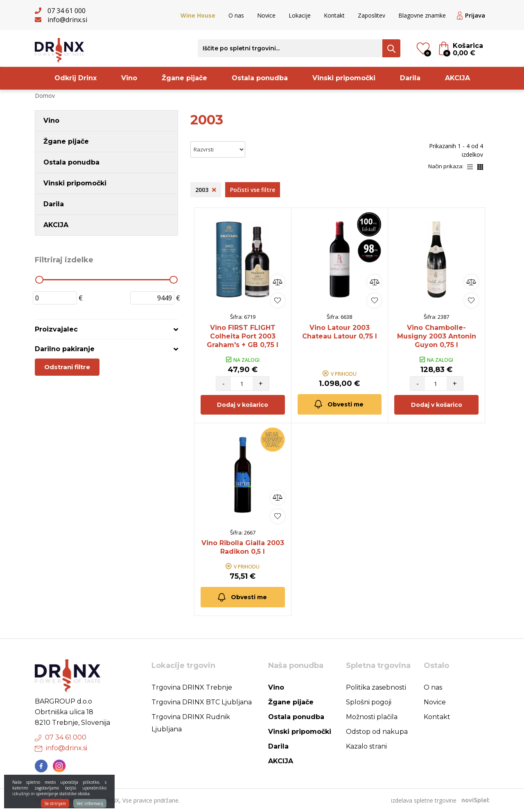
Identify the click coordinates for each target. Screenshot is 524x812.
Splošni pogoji (369, 702)
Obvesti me (338, 404)
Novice (266, 15)
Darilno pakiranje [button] (65, 349)
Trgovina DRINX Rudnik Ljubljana (191, 723)
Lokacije (300, 15)
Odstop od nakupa (377, 732)
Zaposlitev (372, 15)
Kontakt (334, 15)
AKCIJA (457, 78)
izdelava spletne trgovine (424, 800)
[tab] (106, 329)
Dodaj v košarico (243, 405)
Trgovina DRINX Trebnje (192, 687)
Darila (410, 78)
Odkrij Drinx (76, 78)
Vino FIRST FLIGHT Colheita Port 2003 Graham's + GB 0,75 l (243, 336)
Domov (45, 96)
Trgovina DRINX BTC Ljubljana (202, 702)
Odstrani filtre (67, 367)
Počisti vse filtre (253, 190)
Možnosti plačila (372, 717)
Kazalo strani (366, 746)
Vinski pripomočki (344, 78)
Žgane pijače (184, 78)
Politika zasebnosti (376, 687)
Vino (129, 78)
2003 (206, 190)
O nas (236, 15)
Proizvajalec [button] (56, 329)
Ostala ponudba (260, 78)
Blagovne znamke (422, 15)
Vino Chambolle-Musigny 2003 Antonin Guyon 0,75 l (437, 336)
